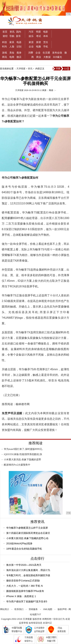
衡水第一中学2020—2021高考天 (24, 565)
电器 (19, 42)
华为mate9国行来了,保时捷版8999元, (23, 449)
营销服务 (33, 609)
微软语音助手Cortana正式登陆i (23, 581)
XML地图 (48, 609)
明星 (38, 32)
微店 (19, 57)
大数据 (47, 57)
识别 (19, 47)
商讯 (5, 57)
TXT (39, 614)
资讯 (12, 32)
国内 (19, 32)
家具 (12, 42)
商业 (39, 57)
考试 (38, 36)
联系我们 (19, 609)
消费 (31, 53)
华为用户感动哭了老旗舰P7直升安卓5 (27, 601)
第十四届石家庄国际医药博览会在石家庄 (28, 533)
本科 (46, 36)
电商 (12, 57)
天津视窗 (21, 69)
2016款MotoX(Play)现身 (19, 543)
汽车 (31, 32)
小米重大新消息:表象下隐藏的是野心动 (27, 538)
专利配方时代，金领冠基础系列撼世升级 (28, 575)
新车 (18, 36)
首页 (5, 32)
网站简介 (5, 609)
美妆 (12, 53)
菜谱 (38, 42)
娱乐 (31, 36)
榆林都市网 (23, 404)
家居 (31, 42)
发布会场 (57, 53)
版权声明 (62, 609)
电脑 (38, 47)
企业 (31, 47)
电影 (46, 32)
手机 (46, 47)
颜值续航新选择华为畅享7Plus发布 (25, 591)
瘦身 (19, 53)
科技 (5, 42)
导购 (12, 36)
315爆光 (57, 57)
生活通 (46, 53)
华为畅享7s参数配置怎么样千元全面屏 (27, 528)
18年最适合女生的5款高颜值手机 (24, 549)
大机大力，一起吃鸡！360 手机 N (24, 586)
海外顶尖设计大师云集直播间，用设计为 (28, 570)
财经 (5, 36)
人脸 (12, 47)
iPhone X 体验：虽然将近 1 (21, 596)
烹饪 (46, 42)
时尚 (5, 47)
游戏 (5, 53)
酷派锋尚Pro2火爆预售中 (17, 465)
